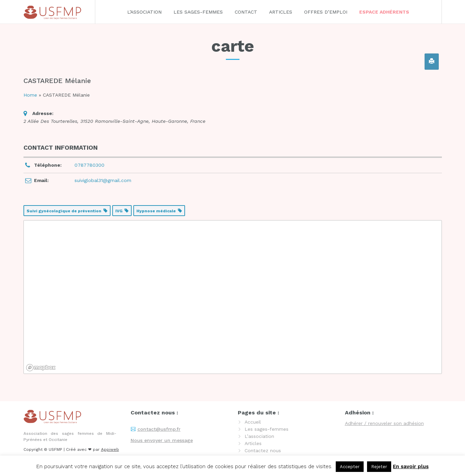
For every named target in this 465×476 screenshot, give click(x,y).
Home (30, 95)
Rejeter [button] (379, 467)
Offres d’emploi (326, 12)
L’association (144, 12)
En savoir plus (411, 466)
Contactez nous (263, 450)
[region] (233, 297)
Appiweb (110, 449)
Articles (281, 12)
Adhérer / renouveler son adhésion (384, 423)
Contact (246, 12)
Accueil (253, 422)
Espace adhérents (384, 12)
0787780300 (89, 165)
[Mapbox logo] (41, 368)
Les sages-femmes (198, 12)
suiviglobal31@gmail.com (103, 180)
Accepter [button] (350, 467)
